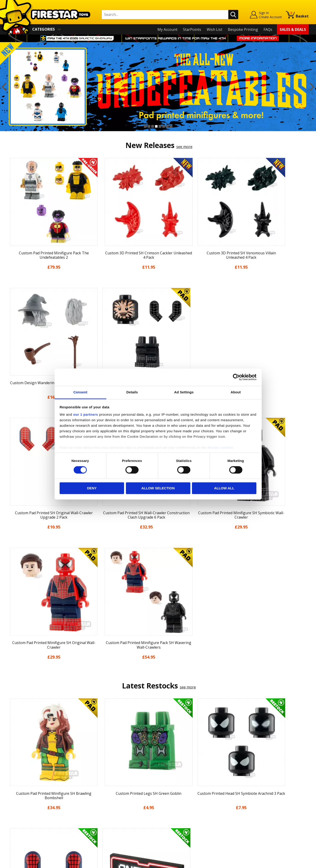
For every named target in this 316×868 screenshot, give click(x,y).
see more (184, 147)
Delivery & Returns (24, 800)
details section (220, 448)
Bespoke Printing (243, 29)
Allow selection (158, 488)
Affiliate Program (98, 824)
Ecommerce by (291, 863)
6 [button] (164, 126)
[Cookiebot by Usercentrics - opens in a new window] (236, 377)
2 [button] (149, 126)
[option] (158, 87)
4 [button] (156, 126)
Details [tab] (132, 392)
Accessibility (18, 820)
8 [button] (171, 126)
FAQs (268, 29)
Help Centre (93, 775)
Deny (92, 488)
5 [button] (160, 126)
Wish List (215, 29)
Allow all (224, 488)
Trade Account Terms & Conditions (113, 817)
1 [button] (145, 126)
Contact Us (92, 767)
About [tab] (236, 392)
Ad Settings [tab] (184, 392)
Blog (12, 794)
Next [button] (312, 87)
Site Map (15, 833)
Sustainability (19, 827)
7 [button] (167, 126)
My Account (167, 29)
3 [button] (153, 126)
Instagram (194, 785)
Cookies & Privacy (23, 813)
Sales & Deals (293, 29)
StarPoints (192, 29)
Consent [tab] (80, 392)
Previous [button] (4, 87)
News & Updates (22, 787)
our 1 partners (86, 414)
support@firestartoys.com (105, 790)
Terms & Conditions (25, 807)
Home (13, 767)
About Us (16, 780)
